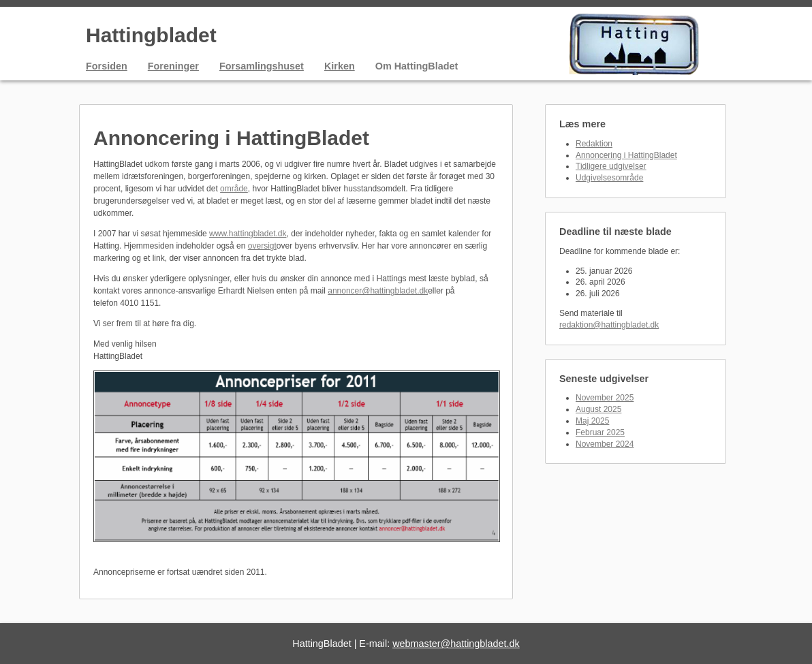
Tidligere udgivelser (611, 166)
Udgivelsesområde (609, 178)
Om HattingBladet (417, 66)
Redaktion (594, 144)
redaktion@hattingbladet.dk (609, 325)
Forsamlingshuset (262, 66)
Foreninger (173, 66)
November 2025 (605, 398)
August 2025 (598, 409)
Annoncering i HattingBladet (626, 155)
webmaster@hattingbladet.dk (456, 644)
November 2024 (605, 444)
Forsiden (107, 66)
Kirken (340, 66)
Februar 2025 (600, 432)
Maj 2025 (592, 421)
